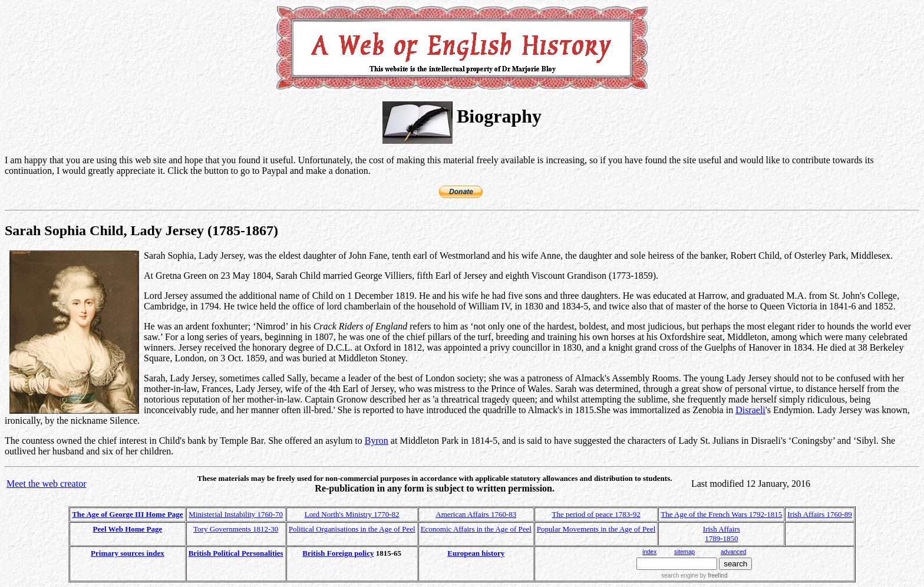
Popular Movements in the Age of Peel (596, 529)
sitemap (684, 552)
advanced (733, 552)
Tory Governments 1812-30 (236, 529)
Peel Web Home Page (128, 529)
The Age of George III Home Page (127, 514)
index (649, 552)
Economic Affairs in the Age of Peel (476, 529)
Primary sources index (128, 553)
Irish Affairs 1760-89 (820, 514)
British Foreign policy (338, 553)
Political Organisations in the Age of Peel (352, 529)
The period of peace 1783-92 (596, 514)
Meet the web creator (46, 484)
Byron (377, 441)
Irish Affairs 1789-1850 (722, 534)
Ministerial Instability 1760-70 (236, 514)
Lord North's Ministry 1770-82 (352, 514)
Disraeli (750, 410)
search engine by (694, 576)
